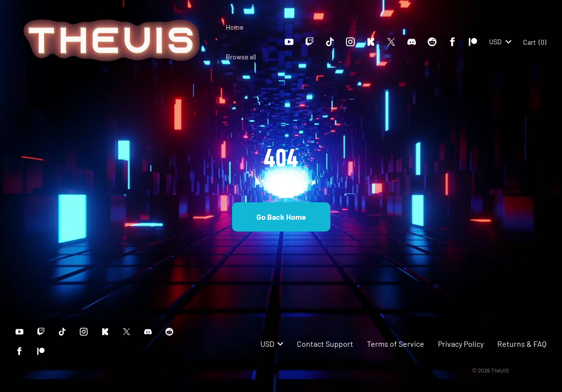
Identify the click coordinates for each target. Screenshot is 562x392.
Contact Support (325, 344)
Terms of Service (396, 344)
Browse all (241, 57)
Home (235, 27)
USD (500, 42)
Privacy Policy (461, 344)
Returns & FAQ (522, 344)
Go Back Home (281, 217)
